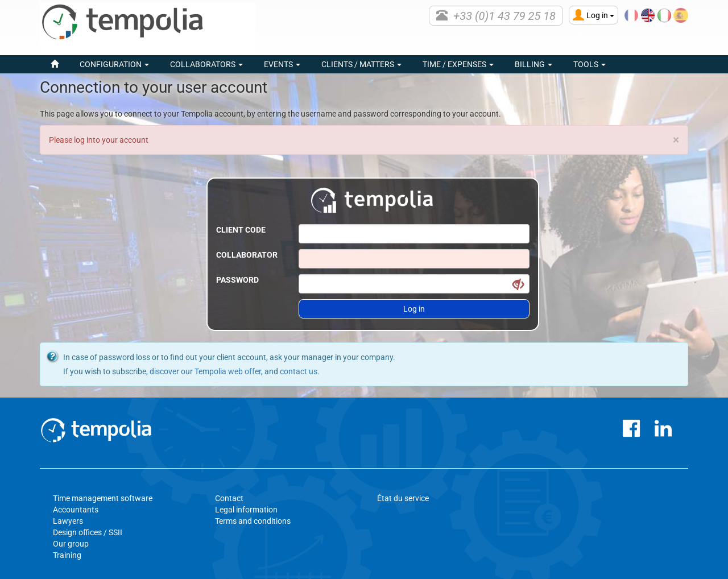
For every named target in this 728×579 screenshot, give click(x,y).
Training (67, 555)
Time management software (103, 498)
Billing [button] (533, 64)
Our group (71, 544)
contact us (299, 371)
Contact (229, 498)
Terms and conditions (253, 521)
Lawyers (68, 521)
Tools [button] (590, 64)
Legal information (246, 510)
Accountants (76, 510)
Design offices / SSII (88, 532)
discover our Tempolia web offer (205, 371)
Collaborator (247, 255)
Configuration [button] (114, 64)
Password (237, 280)
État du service (403, 498)
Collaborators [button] (206, 64)
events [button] (282, 64)
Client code (241, 230)
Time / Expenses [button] (458, 64)
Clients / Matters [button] (361, 64)
